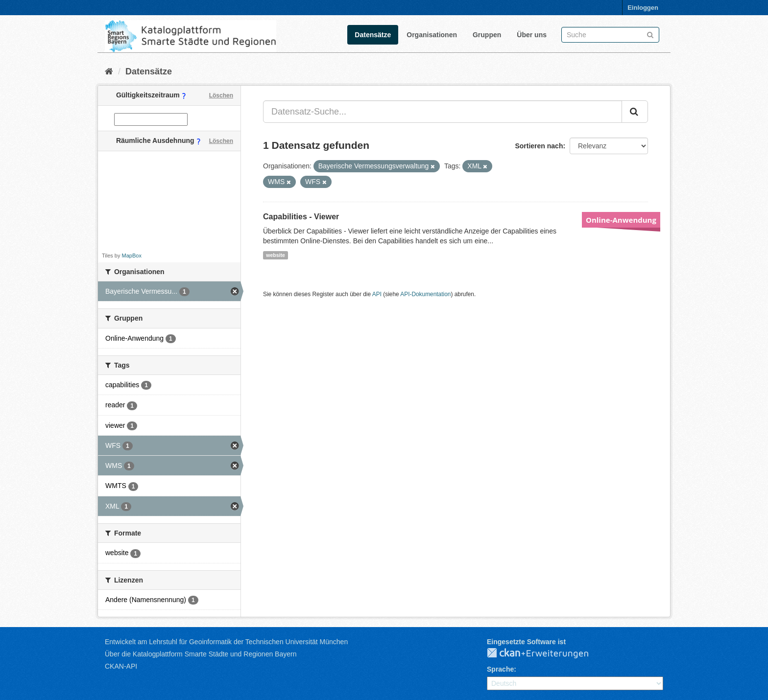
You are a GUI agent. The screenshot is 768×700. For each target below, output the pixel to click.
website (276, 255)
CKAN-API (121, 666)
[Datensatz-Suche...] (443, 112)
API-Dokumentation (425, 294)
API (377, 294)
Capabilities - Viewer (301, 217)
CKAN (546, 653)
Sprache (500, 669)
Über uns (532, 35)
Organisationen (432, 35)
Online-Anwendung (621, 220)
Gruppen (487, 35)
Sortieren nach (539, 146)
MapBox (132, 256)
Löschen (221, 95)
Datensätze (373, 35)
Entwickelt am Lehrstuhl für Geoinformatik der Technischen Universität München (226, 642)
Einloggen (643, 8)
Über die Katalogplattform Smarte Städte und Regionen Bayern (201, 654)
